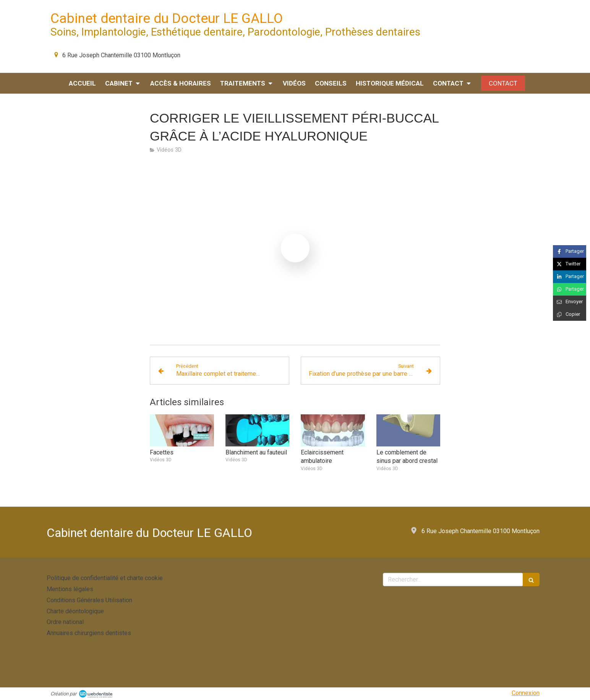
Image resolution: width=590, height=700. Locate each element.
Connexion (526, 693)
